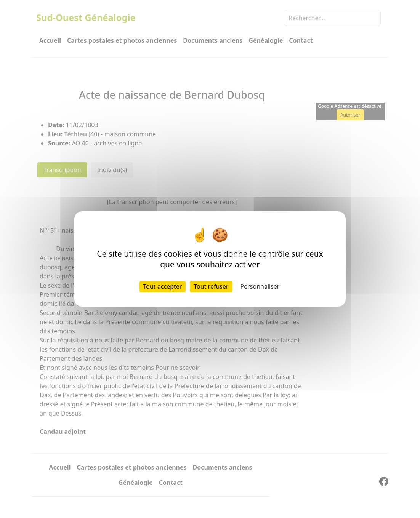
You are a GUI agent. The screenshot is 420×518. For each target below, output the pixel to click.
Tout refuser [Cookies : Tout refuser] (211, 286)
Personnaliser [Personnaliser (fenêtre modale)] (260, 286)
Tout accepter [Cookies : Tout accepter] (163, 286)
